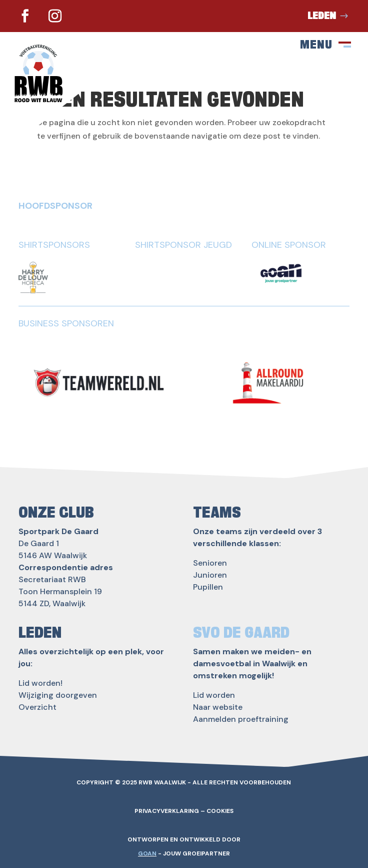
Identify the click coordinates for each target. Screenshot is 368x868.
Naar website (218, 707)
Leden (322, 16)
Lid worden (214, 695)
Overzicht (37, 707)
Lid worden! (40, 683)
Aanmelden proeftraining (241, 719)
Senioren (210, 563)
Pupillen (208, 587)
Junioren (210, 575)
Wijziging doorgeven (58, 695)
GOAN (147, 853)
